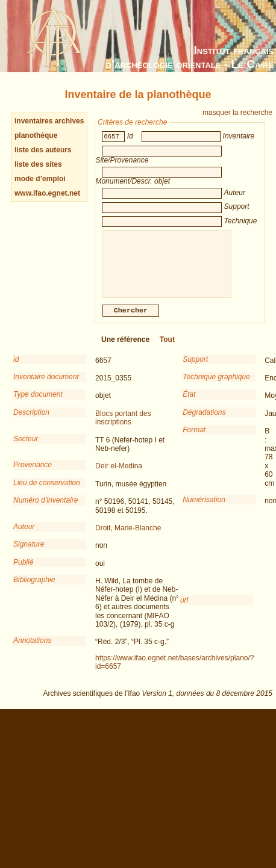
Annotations (32, 649)
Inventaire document (46, 385)
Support (195, 368)
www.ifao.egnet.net (47, 193)
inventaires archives (49, 121)
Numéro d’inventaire (45, 509)
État (189, 403)
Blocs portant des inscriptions (123, 426)
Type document (38, 403)
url (184, 609)
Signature (29, 553)
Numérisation (204, 508)
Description (31, 421)
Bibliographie (34, 588)
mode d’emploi (40, 179)
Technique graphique (216, 385)
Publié (23, 571)
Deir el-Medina (119, 474)
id (16, 368)
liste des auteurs (43, 150)
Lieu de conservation (47, 491)
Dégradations (204, 421)
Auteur (24, 535)
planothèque (36, 135)
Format (194, 438)
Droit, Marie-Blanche (128, 536)
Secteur (26, 447)
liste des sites (38, 164)
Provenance (33, 473)
